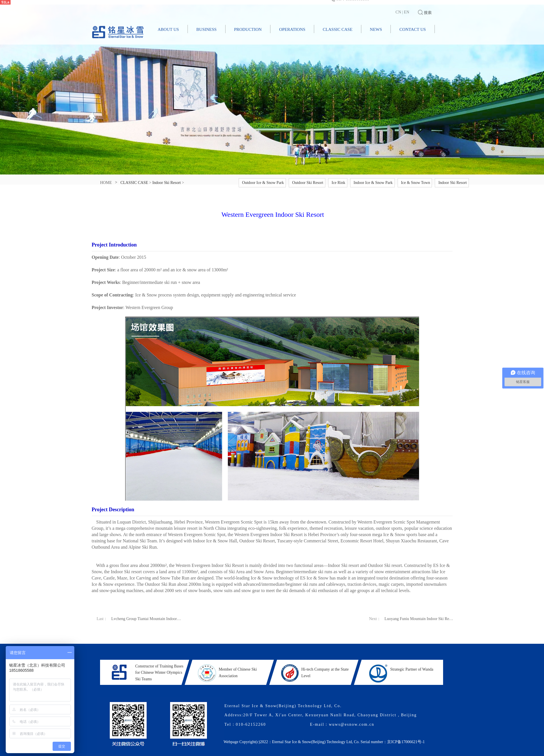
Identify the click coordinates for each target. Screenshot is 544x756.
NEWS (376, 29)
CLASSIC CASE (338, 29)
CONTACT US (413, 29)
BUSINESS (207, 29)
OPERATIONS (292, 29)
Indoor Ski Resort (167, 183)
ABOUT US (168, 29)
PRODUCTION (248, 29)
